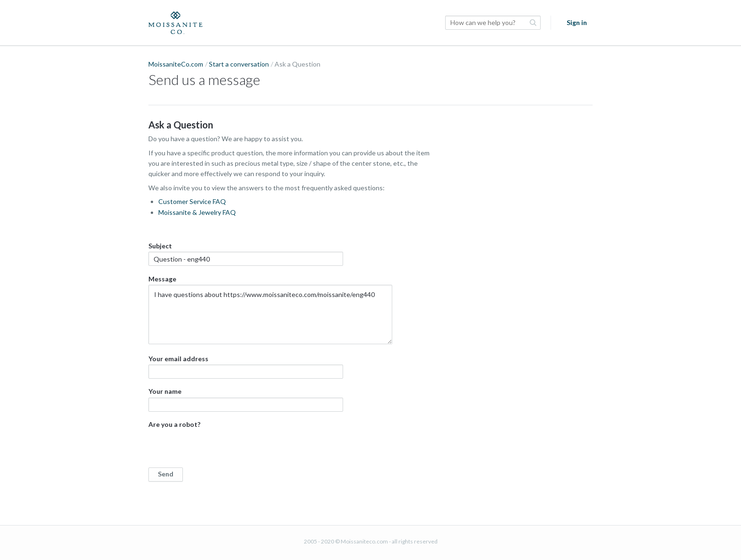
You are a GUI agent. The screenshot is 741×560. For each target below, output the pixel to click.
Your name (246, 399)
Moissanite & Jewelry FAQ (197, 212)
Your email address (246, 367)
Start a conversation (239, 64)
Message (270, 310)
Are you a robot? (295, 451)
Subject (246, 254)
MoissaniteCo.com (176, 64)
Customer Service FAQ (192, 201)
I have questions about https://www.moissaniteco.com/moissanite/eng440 (270, 314)
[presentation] (220, 449)
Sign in (577, 22)
